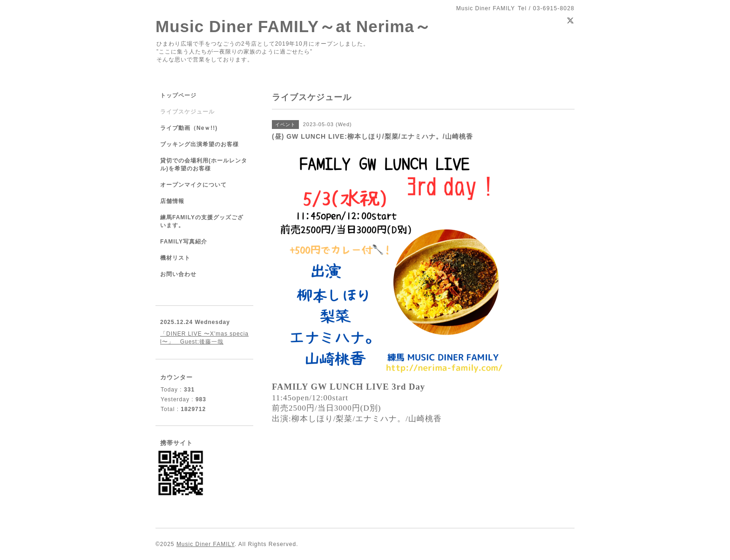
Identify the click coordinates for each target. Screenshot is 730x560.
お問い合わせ (178, 274)
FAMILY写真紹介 (184, 242)
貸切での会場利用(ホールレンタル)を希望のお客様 (204, 165)
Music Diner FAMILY (206, 544)
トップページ (178, 95)
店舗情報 (172, 201)
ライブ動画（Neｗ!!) (189, 128)
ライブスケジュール (187, 112)
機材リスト (175, 258)
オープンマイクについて (193, 185)
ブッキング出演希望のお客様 (199, 144)
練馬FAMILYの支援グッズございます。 (202, 221)
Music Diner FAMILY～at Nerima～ (293, 26)
